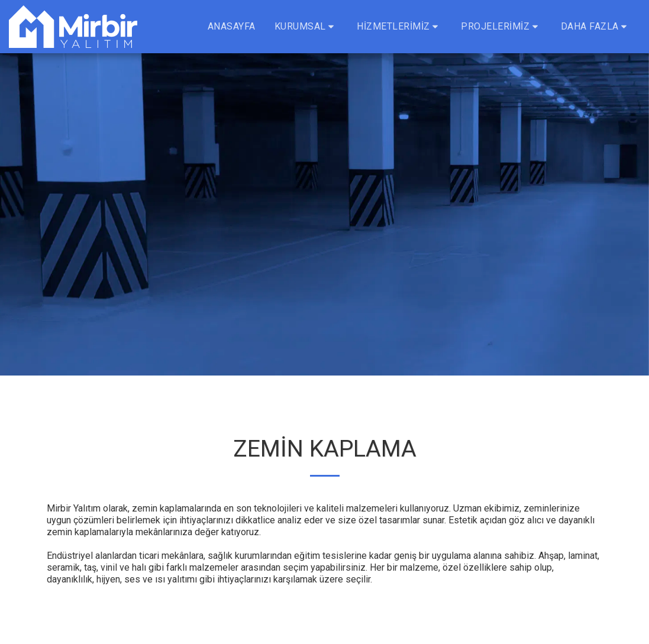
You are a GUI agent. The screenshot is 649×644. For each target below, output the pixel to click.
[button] (306, 27)
